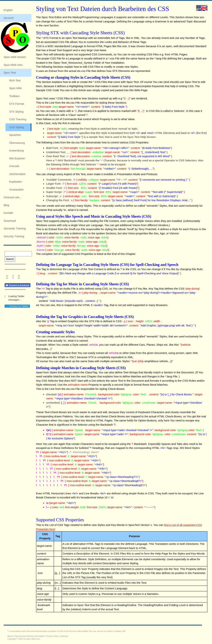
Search (10, 259)
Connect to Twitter (17, 306)
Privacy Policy (52, 636)
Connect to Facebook (17, 285)
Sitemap (64, 636)
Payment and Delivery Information (30, 636)
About (10, 636)
